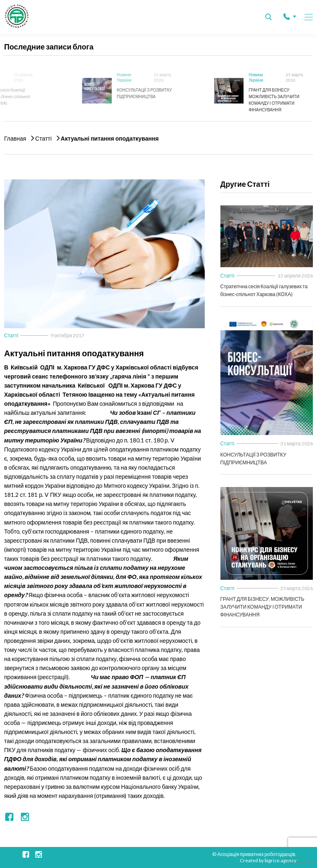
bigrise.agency (280, 860)
